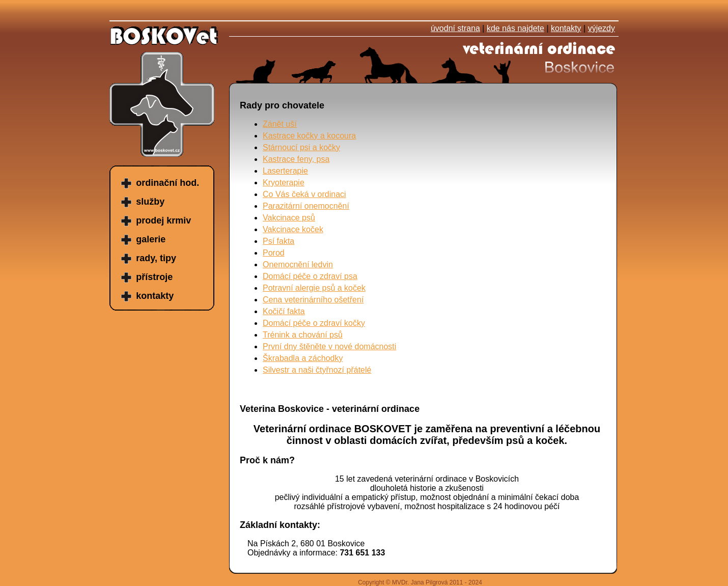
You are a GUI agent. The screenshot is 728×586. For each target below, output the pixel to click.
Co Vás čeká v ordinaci (304, 194)
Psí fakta (278, 241)
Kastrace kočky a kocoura (309, 136)
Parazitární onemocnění (306, 206)
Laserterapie (285, 171)
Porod (274, 253)
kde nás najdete (515, 28)
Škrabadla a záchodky (303, 358)
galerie (151, 239)
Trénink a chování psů (303, 335)
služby (150, 202)
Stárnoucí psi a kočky (301, 147)
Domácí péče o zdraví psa (310, 276)
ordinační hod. (167, 183)
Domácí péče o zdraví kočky (314, 323)
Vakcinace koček (293, 229)
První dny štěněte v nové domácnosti (329, 346)
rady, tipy (156, 258)
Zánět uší (280, 124)
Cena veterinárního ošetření (313, 300)
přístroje (154, 277)
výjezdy (601, 28)
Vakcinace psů (289, 218)
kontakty (566, 28)
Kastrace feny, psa (296, 159)
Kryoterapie (284, 183)
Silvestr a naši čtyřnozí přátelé (317, 370)
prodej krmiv (163, 220)
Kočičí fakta (284, 311)
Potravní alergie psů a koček (314, 288)
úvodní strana (455, 28)
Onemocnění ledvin (298, 264)
